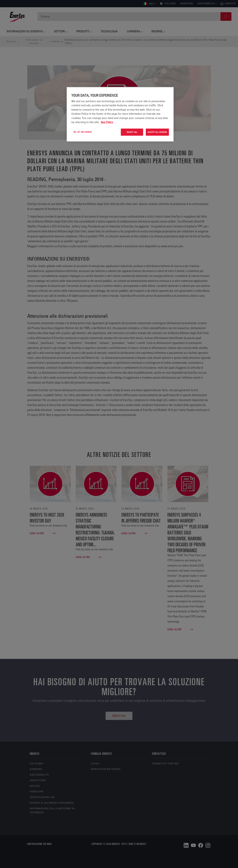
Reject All (132, 132)
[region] (120, 114)
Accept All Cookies (157, 132)
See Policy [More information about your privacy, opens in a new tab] (107, 122)
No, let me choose (83, 132)
